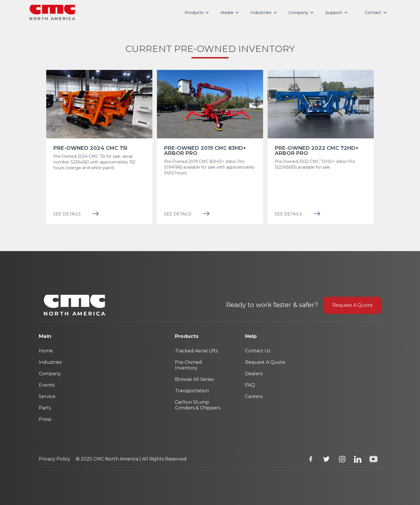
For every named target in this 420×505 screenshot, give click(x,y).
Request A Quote (353, 305)
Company (50, 374)
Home (46, 351)
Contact (373, 13)
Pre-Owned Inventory (188, 365)
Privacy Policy (54, 459)
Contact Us (258, 351)
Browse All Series (194, 379)
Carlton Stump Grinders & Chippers (198, 405)
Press (45, 419)
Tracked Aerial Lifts (196, 351)
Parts (45, 408)
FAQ (250, 385)
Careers (254, 396)
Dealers (254, 374)
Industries (261, 13)
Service (47, 396)
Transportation (192, 391)
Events (47, 385)
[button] (197, 13)
